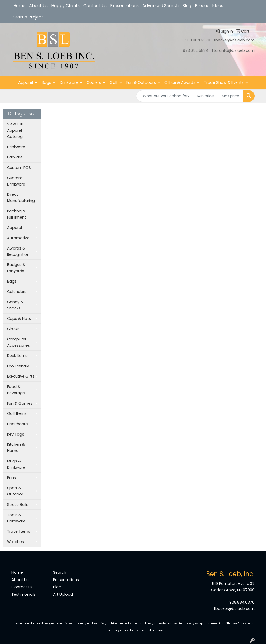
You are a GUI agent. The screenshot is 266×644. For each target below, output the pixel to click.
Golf (114, 82)
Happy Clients (65, 6)
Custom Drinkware (16, 181)
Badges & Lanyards (16, 268)
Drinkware (69, 82)
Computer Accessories (18, 342)
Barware (15, 157)
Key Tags (16, 434)
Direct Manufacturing (21, 197)
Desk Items (17, 356)
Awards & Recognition (18, 251)
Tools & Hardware (16, 518)
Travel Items (19, 531)
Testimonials (24, 594)
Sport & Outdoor (15, 491)
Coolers (94, 82)
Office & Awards (180, 82)
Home (19, 6)
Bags (46, 82)
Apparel (26, 82)
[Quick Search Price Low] (207, 96)
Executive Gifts (21, 376)
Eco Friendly (18, 366)
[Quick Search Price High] (231, 96)
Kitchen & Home (16, 448)
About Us (38, 6)
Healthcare (17, 424)
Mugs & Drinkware (16, 464)
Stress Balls (18, 505)
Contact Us (95, 6)
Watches (15, 542)
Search (60, 572)
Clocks (13, 329)
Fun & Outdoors (141, 82)
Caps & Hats (19, 318)
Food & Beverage (16, 390)
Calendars (17, 292)
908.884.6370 (198, 40)
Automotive (18, 238)
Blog (187, 6)
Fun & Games (20, 403)
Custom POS (19, 168)
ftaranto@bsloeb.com (233, 50)
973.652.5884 (196, 50)
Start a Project (28, 17)
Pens (11, 478)
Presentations (124, 6)
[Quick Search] (165, 96)
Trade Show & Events (224, 82)
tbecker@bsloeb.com (234, 40)
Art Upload (63, 594)
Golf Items (17, 413)
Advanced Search (161, 6)
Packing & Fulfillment (16, 214)
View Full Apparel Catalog (15, 130)
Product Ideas (209, 6)
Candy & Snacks (15, 305)
